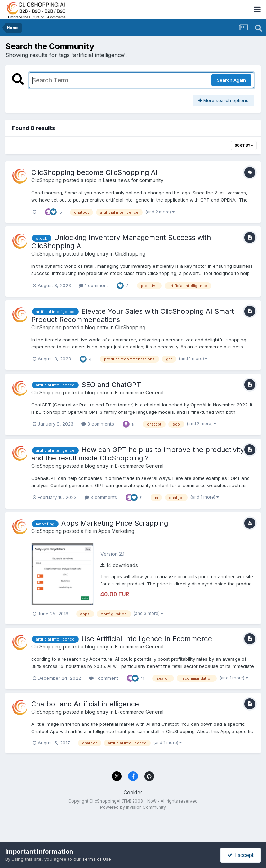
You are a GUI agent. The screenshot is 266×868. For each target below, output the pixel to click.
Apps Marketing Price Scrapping (115, 523)
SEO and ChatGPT (111, 385)
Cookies (133, 792)
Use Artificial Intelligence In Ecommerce (147, 639)
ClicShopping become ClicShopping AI (94, 172)
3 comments (98, 424)
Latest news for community (133, 180)
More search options (223, 100)
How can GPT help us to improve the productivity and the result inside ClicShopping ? (138, 454)
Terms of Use (97, 859)
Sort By (244, 145)
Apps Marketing (116, 531)
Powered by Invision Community (133, 807)
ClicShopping (46, 180)
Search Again (231, 80)
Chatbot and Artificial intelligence (85, 704)
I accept (241, 855)
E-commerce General (139, 392)
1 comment (94, 285)
